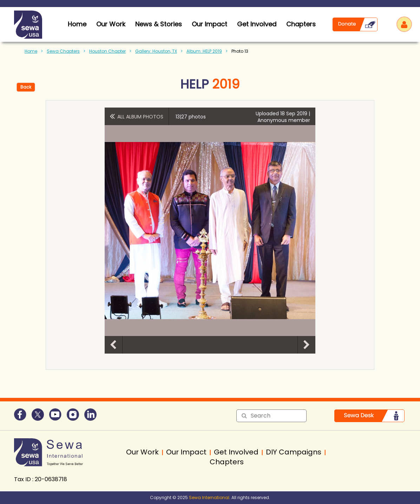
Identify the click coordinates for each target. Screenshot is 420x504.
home (77, 24)
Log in (404, 24)
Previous (113, 345)
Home (31, 51)
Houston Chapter (107, 51)
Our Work (111, 24)
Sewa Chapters (63, 51)
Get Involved (257, 24)
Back (26, 87)
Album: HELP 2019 (204, 51)
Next (307, 345)
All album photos (140, 117)
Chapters (301, 24)
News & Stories (159, 24)
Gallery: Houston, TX (156, 51)
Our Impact (209, 24)
